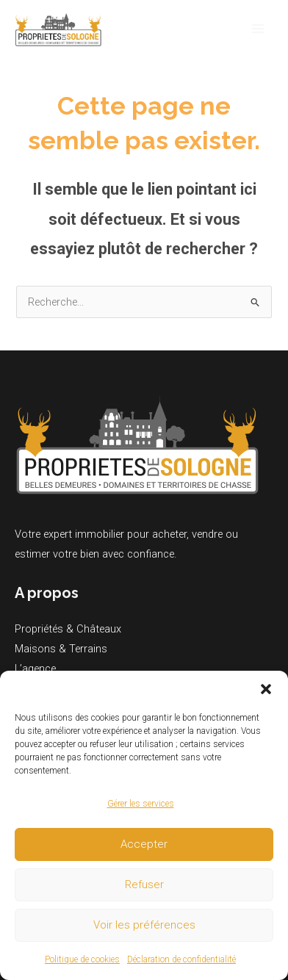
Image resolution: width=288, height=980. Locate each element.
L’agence (35, 669)
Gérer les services (141, 804)
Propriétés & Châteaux (68, 629)
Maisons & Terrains (61, 649)
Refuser (144, 884)
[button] (266, 689)
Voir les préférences (144, 925)
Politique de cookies (82, 959)
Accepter (144, 844)
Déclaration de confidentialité (181, 959)
